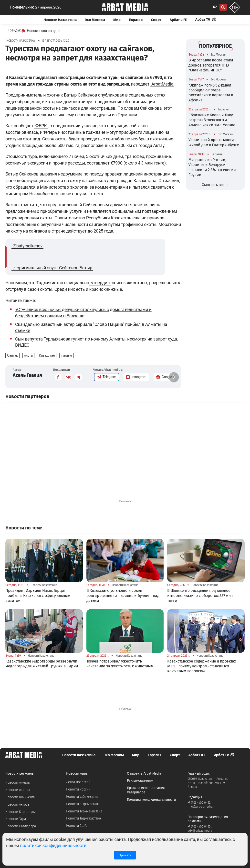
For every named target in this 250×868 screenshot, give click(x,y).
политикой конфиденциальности (53, 845)
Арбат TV (206, 20)
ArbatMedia (162, 84)
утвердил (100, 283)
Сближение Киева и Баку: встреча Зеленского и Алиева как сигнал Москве (212, 120)
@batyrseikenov (27, 246)
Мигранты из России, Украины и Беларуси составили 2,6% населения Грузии (212, 167)
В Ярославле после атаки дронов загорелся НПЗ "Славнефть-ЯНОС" (211, 65)
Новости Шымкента (20, 797)
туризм (67, 355)
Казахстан (47, 355)
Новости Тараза (17, 819)
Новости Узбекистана (82, 797)
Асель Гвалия (27, 375)
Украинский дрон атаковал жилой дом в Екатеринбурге (214, 142)
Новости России (78, 789)
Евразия (136, 20)
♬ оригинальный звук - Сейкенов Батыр (52, 268)
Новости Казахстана (60, 20)
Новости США (76, 826)
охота (28, 355)
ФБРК (41, 126)
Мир (117, 20)
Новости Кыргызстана (83, 804)
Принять (125, 855)
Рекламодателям (140, 781)
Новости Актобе (17, 805)
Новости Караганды (21, 812)
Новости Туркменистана (84, 811)
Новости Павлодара (21, 826)
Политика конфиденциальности (151, 800)
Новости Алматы (18, 783)
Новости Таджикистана (84, 818)
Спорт (156, 20)
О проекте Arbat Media (144, 774)
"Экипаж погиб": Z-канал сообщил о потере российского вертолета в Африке (211, 93)
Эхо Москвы (95, 20)
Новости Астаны (18, 790)
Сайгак (12, 355)
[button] (174, 377)
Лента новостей (78, 782)
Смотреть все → (215, 185)
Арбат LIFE (178, 20)
